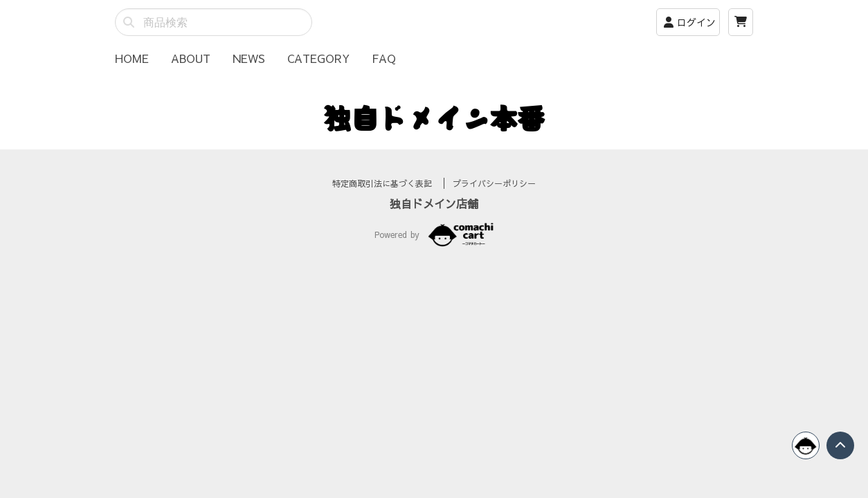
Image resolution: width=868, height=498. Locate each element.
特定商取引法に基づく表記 (384, 200)
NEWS (249, 58)
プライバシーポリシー (494, 200)
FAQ (384, 58)
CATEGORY (318, 58)
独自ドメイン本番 (434, 118)
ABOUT (191, 58)
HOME (132, 58)
